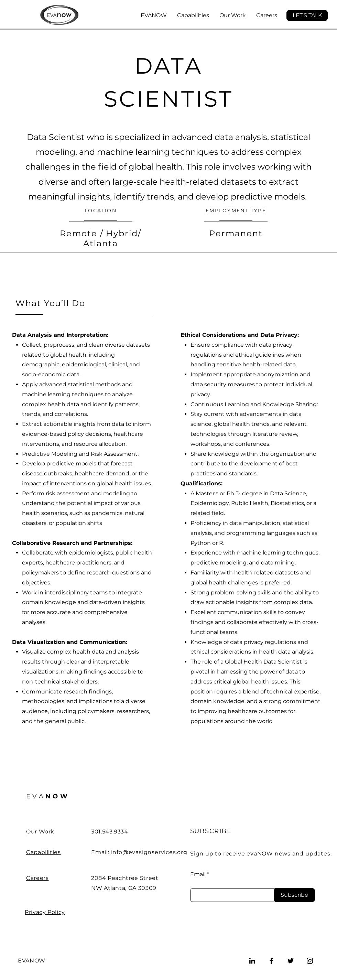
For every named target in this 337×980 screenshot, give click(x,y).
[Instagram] (310, 961)
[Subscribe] (294, 895)
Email (198, 874)
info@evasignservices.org (149, 852)
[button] (307, 15)
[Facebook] (271, 961)
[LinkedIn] (252, 961)
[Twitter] (291, 961)
